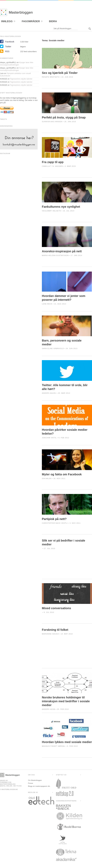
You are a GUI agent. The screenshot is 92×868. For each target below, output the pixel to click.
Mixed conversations (56, 608)
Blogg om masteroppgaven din (39, 786)
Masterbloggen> (10, 775)
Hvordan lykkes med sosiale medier (67, 742)
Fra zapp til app (53, 162)
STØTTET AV (61, 775)
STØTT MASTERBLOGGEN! (11, 93)
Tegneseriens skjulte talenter (21, 79)
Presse (31, 783)
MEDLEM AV (33, 792)
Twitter (8, 47)
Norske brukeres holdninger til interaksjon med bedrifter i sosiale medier (66, 701)
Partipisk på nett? (54, 519)
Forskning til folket (55, 630)
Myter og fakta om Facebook (62, 474)
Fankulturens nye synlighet (61, 207)
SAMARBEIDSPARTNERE (66, 801)
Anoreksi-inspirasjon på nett (62, 251)
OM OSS (31, 775)
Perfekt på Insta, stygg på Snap (64, 117)
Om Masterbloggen (35, 780)
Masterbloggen (25, 12)
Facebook (10, 42)
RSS (7, 51)
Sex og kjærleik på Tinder (60, 73)
